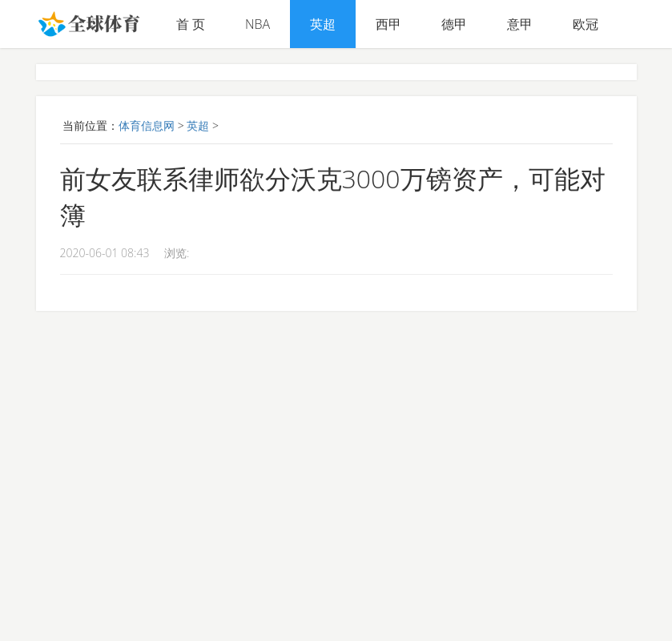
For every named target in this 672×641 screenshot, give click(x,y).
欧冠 (585, 24)
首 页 (191, 24)
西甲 (388, 24)
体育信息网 (147, 125)
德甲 (454, 24)
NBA (258, 24)
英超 (323, 24)
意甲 (520, 24)
